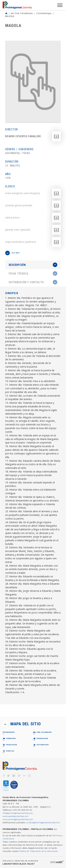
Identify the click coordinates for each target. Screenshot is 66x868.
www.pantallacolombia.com (15, 816)
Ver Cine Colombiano (22, 13)
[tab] (33, 265)
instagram (29, 776)
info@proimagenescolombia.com (18, 813)
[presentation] (33, 265)
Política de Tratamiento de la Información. (39, 851)
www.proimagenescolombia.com (18, 819)
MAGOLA (10, 16)
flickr (24, 776)
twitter (9, 776)
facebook (4, 776)
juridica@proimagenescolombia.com (43, 823)
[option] (33, 82)
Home (6, 13)
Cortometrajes (44, 13)
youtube (14, 776)
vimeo (19, 776)
